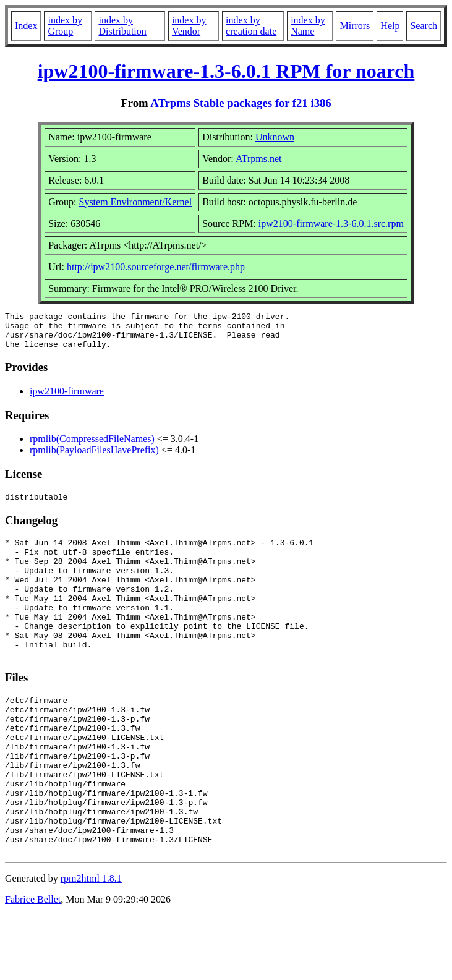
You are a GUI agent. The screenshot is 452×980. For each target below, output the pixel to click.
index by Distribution (122, 26)
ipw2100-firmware (67, 398)
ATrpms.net (259, 159)
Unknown (275, 137)
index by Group (65, 26)
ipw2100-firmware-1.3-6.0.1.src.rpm (331, 224)
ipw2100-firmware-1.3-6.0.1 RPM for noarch (226, 71)
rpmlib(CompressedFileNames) (92, 446)
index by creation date (251, 26)
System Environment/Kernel (135, 202)
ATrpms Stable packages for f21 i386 (241, 103)
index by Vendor (189, 26)
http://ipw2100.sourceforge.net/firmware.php (156, 267)
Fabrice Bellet (33, 964)
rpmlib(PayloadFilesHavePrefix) (94, 457)
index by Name (308, 26)
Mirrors (355, 26)
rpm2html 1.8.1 (91, 943)
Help (390, 26)
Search (424, 26)
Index (26, 26)
